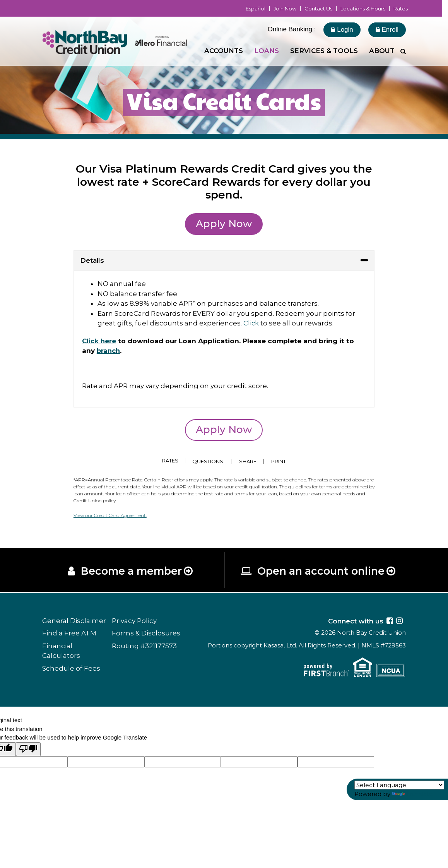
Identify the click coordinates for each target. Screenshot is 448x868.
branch (109, 351)
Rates (401, 9)
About (382, 51)
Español (256, 9)
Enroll (387, 30)
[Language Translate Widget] (399, 785)
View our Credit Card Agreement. (110, 515)
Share (248, 461)
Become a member (131, 572)
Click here (100, 341)
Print (280, 461)
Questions (208, 461)
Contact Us (318, 9)
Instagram (399, 621)
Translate (412, 794)
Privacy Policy (134, 621)
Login (342, 30)
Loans (267, 51)
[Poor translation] (28, 750)
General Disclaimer (74, 621)
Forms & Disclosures (146, 634)
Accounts (224, 51)
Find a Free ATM (69, 634)
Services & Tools (324, 51)
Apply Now (224, 224)
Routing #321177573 (144, 647)
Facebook (390, 621)
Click (251, 323)
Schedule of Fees (71, 669)
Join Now (285, 9)
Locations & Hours (363, 9)
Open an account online (321, 572)
